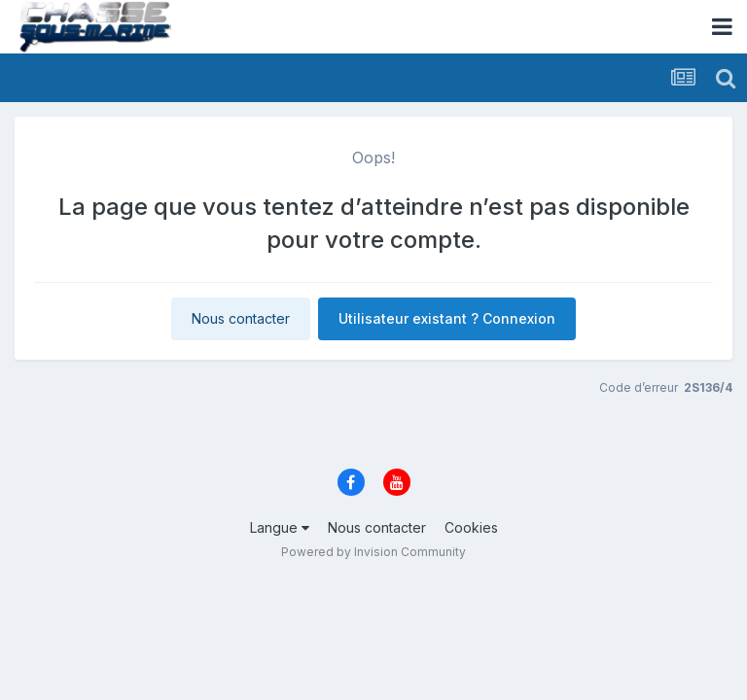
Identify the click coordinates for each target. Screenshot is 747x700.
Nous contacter (241, 318)
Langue (280, 527)
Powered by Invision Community (373, 552)
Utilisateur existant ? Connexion (447, 318)
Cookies (471, 527)
